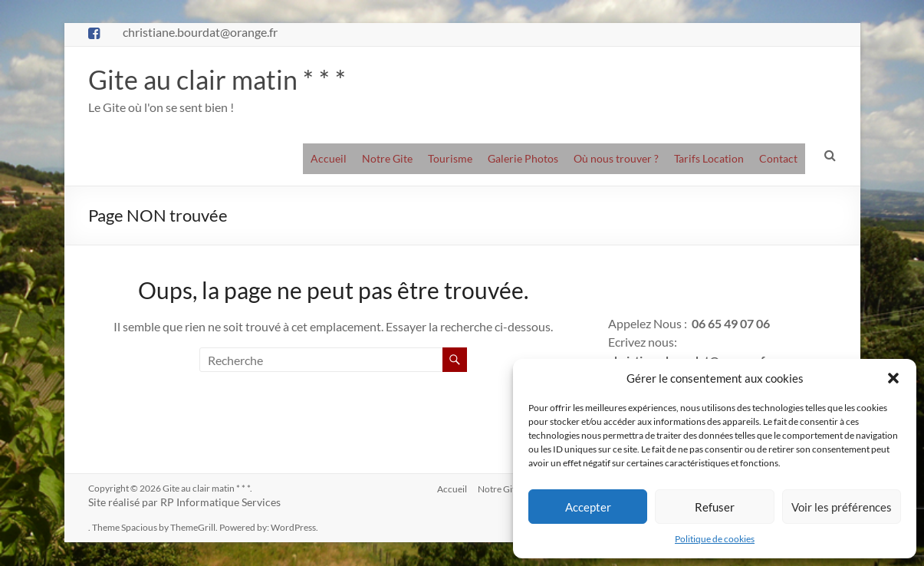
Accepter (588, 507)
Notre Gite (387, 159)
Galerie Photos (523, 159)
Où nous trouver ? (616, 159)
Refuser (715, 507)
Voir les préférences (842, 507)
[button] (893, 378)
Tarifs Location (709, 159)
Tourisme (450, 159)
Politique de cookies (715, 539)
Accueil (329, 159)
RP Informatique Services (220, 503)
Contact (778, 159)
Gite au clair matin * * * (221, 80)
